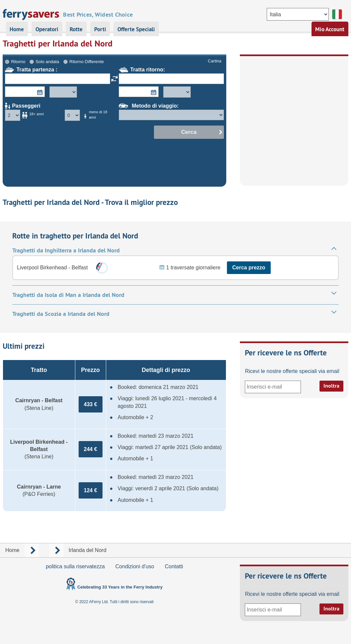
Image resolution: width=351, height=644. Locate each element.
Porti (100, 29)
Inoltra (331, 386)
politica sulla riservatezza (75, 566)
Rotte (76, 29)
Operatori (47, 29)
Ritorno (18, 62)
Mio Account (330, 29)
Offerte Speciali (136, 29)
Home (17, 29)
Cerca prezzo (249, 268)
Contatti (174, 566)
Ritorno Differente (87, 62)
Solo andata (47, 62)
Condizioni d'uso (135, 566)
